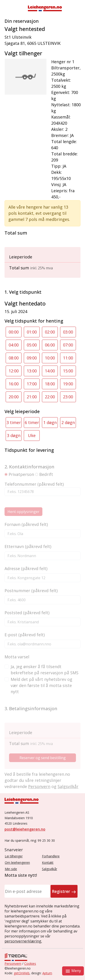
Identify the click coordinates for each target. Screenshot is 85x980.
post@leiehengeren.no (25, 829)
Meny (73, 971)
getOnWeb (22, 973)
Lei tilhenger (14, 856)
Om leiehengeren (17, 863)
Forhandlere (51, 856)
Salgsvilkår (50, 869)
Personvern (13, 964)
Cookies (30, 964)
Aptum (47, 973)
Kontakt (48, 863)
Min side (11, 869)
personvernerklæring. (23, 941)
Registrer (64, 892)
